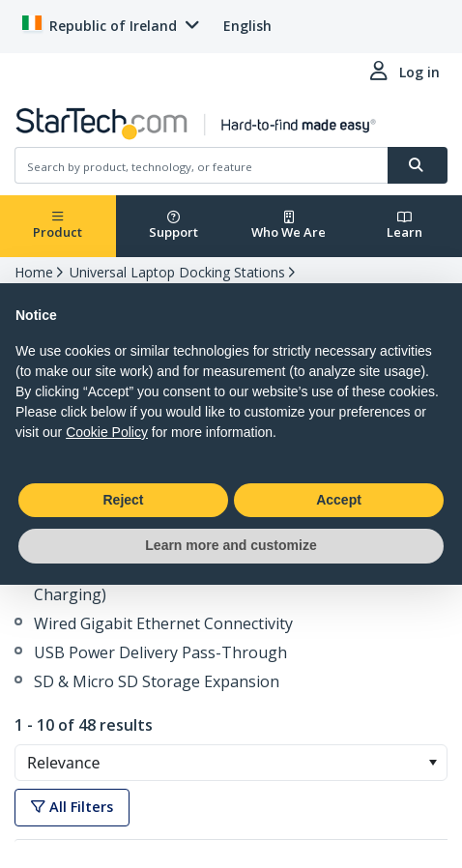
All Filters (72, 807)
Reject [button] (123, 500)
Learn (404, 226)
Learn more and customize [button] (231, 545)
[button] (433, 763)
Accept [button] (339, 500)
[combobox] (231, 763)
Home (34, 272)
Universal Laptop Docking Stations (177, 272)
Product (58, 226)
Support (173, 226)
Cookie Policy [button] (107, 432)
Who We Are (289, 226)
